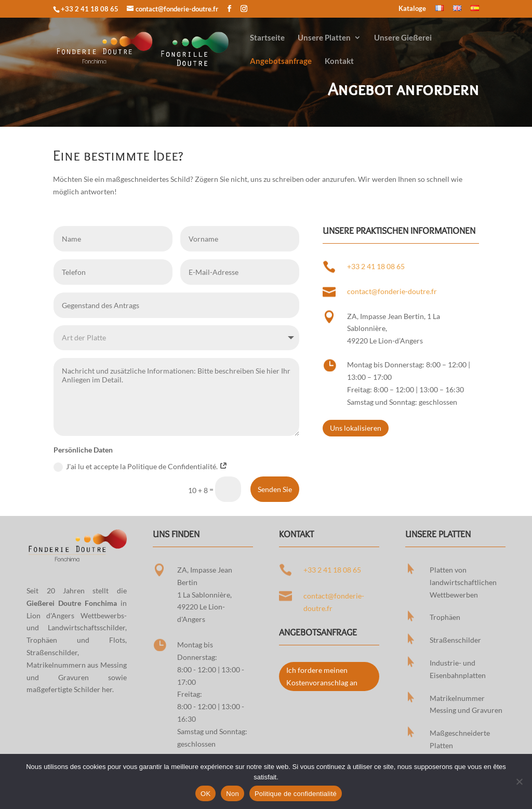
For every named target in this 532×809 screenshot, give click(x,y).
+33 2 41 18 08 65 (90, 9)
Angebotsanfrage (281, 61)
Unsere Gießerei (403, 38)
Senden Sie (275, 489)
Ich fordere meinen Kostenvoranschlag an (322, 676)
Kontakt (339, 61)
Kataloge (412, 9)
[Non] (519, 781)
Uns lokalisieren (356, 428)
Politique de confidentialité (296, 794)
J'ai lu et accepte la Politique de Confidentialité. (141, 467)
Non (232, 794)
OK (205, 794)
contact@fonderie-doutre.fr (392, 291)
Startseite (267, 38)
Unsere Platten (324, 38)
